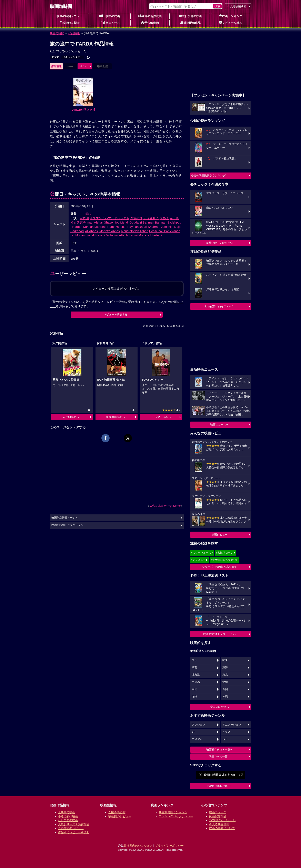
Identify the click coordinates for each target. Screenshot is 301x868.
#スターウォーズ (201, 553)
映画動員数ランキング (173, 812)
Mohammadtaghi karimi (122, 235)
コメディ (197, 739)
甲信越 (196, 682)
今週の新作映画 (150, 16)
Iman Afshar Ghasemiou (103, 222)
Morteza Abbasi (110, 231)
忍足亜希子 (151, 218)
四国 (225, 689)
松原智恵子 (78, 222)
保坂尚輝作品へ (115, 417)
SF (193, 732)
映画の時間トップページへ (67, 525)
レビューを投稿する (115, 314)
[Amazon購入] (83, 110)
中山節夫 (86, 214)
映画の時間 (57, 33)
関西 (194, 668)
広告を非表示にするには (165, 506)
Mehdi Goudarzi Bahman (137, 222)
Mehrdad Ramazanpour (111, 227)
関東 (225, 660)
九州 (194, 697)
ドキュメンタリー (73, 57)
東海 (225, 668)
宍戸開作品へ (71, 417)
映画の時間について (219, 786)
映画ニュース (110, 23)
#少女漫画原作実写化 (223, 560)
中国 (194, 689)
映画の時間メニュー (69, 16)
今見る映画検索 (237, 6)
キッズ (226, 732)
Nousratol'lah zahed (135, 231)
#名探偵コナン (224, 553)
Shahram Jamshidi (160, 227)
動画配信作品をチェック (219, 306)
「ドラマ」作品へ (160, 417)
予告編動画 (150, 23)
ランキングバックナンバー (176, 816)
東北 (225, 675)
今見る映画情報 (219, 824)
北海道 (196, 675)
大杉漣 (164, 218)
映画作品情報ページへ (65, 518)
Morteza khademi (150, 235)
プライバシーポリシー (169, 846)
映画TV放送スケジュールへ (220, 634)
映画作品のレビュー (71, 828)
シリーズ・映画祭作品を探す (219, 567)
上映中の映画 (110, 16)
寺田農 (174, 218)
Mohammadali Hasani (90, 235)
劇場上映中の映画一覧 (220, 243)
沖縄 (225, 697)
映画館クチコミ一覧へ (220, 749)
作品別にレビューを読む (74, 832)
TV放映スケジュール (222, 820)
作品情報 (74, 33)
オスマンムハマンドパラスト (109, 218)
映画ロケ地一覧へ (220, 756)
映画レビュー (220, 535)
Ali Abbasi (92, 231)
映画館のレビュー (120, 816)
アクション (198, 725)
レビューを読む (231, 23)
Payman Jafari (137, 227)
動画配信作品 (190, 23)
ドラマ (55, 57)
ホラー (226, 739)
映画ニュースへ (219, 425)
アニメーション (232, 725)
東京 (194, 660)
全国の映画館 (117, 812)
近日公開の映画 (190, 16)
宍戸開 (84, 218)
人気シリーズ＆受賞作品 (74, 824)
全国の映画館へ (219, 707)
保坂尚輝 (136, 218)
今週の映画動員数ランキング (208, 175)
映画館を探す (69, 23)
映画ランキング (231, 16)
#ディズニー (198, 560)
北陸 (225, 682)
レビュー (84, 66)
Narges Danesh (83, 227)
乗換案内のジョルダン (138, 846)
